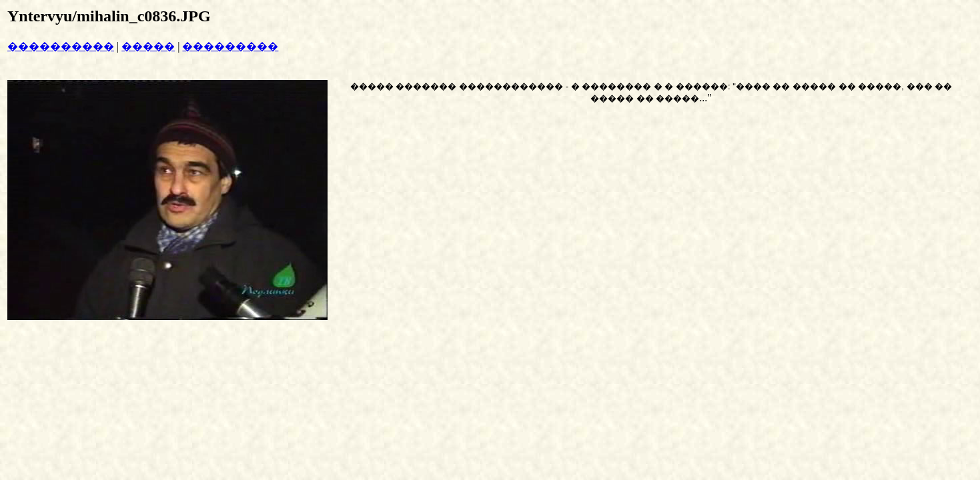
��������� (230, 46)
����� (148, 46)
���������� (61, 46)
